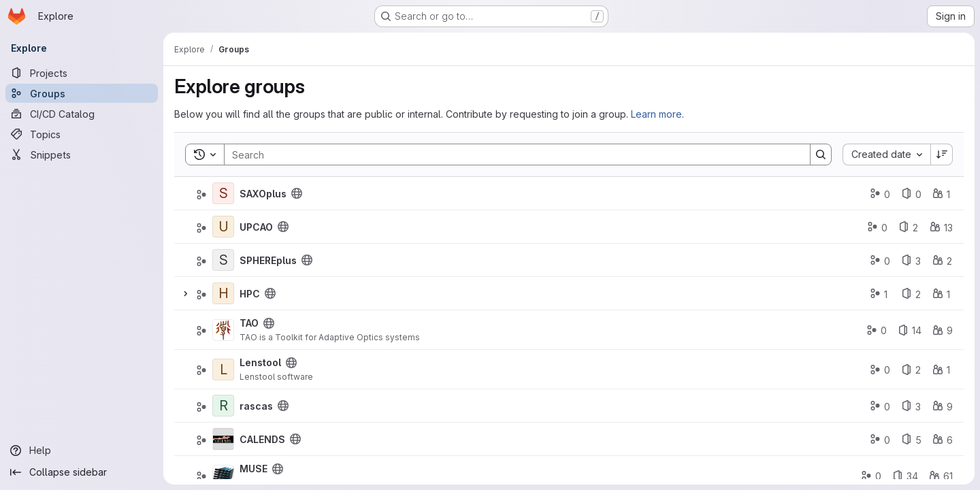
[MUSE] (223, 476)
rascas (256, 406)
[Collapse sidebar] (82, 472)
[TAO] (223, 330)
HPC (250, 294)
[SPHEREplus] (223, 260)
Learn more (656, 114)
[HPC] (223, 293)
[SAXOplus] (223, 193)
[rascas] (223, 406)
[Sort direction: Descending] (942, 154)
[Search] (510, 154)
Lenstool (260, 362)
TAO (249, 323)
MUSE (254, 469)
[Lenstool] (223, 370)
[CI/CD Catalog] (82, 114)
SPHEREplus (268, 260)
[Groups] (82, 93)
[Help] (82, 451)
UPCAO (256, 227)
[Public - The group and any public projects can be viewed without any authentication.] (297, 193)
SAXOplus (263, 194)
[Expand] (185, 293)
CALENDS (262, 439)
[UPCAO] (223, 227)
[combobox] (886, 154)
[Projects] (82, 73)
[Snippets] (82, 154)
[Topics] (82, 134)
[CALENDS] (223, 439)
